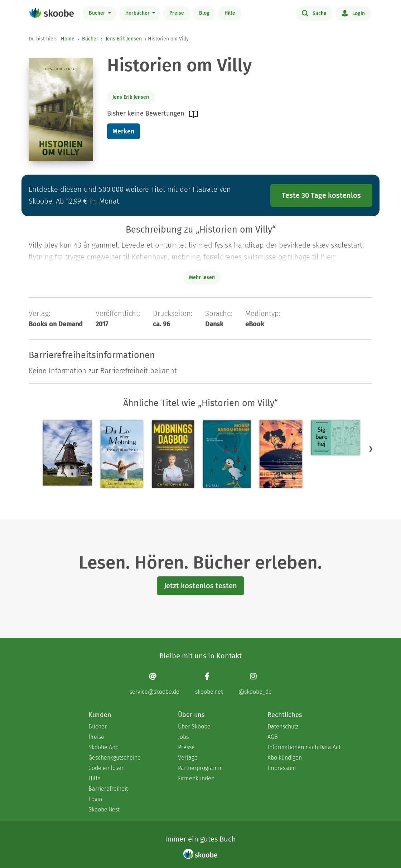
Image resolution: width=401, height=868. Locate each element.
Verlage (188, 758)
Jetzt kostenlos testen (200, 586)
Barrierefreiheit (108, 789)
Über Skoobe (194, 726)
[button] (371, 449)
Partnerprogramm (200, 768)
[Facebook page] (209, 684)
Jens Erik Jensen (124, 39)
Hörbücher (138, 13)
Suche (314, 13)
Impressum (282, 768)
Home (68, 39)
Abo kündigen (285, 758)
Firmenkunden (196, 778)
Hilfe (230, 13)
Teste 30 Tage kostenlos (321, 195)
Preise (177, 13)
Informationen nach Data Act (304, 747)
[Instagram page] (255, 684)
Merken (123, 131)
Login (353, 13)
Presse (186, 747)
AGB (273, 737)
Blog (204, 13)
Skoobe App (103, 747)
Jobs (183, 737)
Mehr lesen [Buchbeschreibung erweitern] (202, 277)
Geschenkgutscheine (115, 758)
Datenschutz (283, 726)
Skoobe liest (104, 810)
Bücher (98, 13)
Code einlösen (107, 768)
